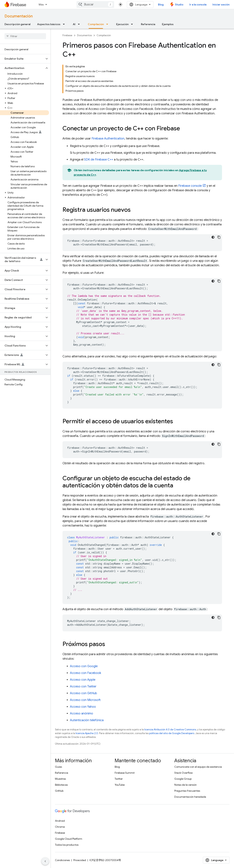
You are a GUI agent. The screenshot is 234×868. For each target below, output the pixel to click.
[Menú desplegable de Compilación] (108, 24)
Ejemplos (168, 24)
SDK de (99, 160)
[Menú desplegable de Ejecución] (133, 24)
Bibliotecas (61, 785)
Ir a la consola (198, 5)
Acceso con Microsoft (85, 700)
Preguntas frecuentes (187, 791)
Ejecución (122, 24)
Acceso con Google (84, 666)
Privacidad (80, 860)
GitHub (59, 791)
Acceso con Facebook (86, 673)
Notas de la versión (185, 785)
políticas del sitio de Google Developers (172, 733)
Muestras (60, 779)
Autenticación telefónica (87, 720)
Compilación (104, 35)
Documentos (84, 35)
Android (60, 821)
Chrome (60, 827)
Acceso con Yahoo (83, 707)
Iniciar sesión (221, 5)
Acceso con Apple (83, 680)
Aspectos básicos (49, 24)
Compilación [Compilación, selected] (96, 24)
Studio (179, 5)
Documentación (19, 16)
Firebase (67, 35)
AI (74, 24)
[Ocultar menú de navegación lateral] (45, 861)
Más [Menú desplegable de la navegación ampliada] (41, 5)
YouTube (120, 785)
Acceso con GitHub (84, 693)
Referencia (148, 24)
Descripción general (17, 24)
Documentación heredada (190, 797)
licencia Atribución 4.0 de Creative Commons (170, 730)
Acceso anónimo (82, 713)
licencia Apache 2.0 (87, 733)
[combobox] (95, 5)
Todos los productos (67, 845)
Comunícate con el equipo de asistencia (198, 767)
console (190, 186)
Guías (58, 767)
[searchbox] (25, 36)
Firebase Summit (125, 773)
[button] (22, 59)
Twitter (119, 779)
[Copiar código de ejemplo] (219, 237)
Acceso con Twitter (83, 686)
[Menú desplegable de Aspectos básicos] (65, 24)
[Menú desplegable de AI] (80, 24)
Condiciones (62, 860)
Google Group (183, 779)
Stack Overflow (184, 773)
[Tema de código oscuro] (213, 237)
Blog (161, 5)
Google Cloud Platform (69, 839)
